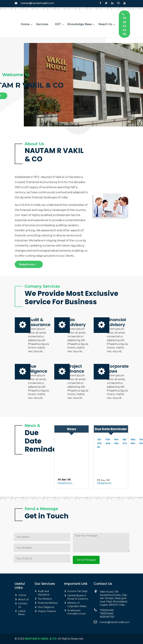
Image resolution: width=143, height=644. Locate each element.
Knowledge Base (80, 24)
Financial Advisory (48, 603)
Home (25, 24)
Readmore (29, 264)
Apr (125, 439)
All (99, 447)
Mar (116, 439)
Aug (108, 443)
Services (42, 24)
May (133, 439)
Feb (108, 439)
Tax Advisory (45, 599)
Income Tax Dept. (78, 591)
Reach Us (105, 24)
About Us (23, 599)
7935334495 (124, 24)
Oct (125, 443)
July (99, 443)
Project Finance (47, 611)
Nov (133, 443)
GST (58, 24)
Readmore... (65, 483)
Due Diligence (46, 607)
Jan (99, 439)
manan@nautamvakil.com (37, 3)
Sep (116, 443)
